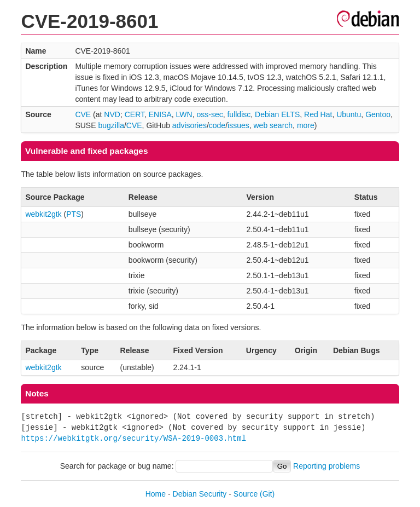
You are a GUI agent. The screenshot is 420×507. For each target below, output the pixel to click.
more (306, 125)
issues (238, 125)
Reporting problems (326, 466)
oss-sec (209, 114)
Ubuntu (349, 114)
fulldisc (239, 114)
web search (273, 125)
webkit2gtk (43, 214)
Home (156, 494)
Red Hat (318, 114)
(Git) (267, 494)
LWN (184, 114)
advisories (189, 125)
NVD (112, 114)
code (217, 125)
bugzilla (111, 125)
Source (246, 494)
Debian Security (200, 494)
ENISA (160, 114)
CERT (135, 114)
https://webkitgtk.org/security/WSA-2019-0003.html (133, 438)
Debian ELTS (277, 114)
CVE (83, 114)
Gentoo (378, 114)
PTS (74, 214)
